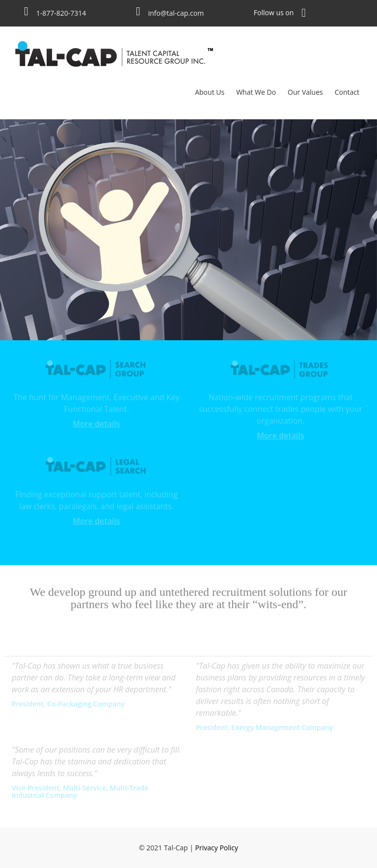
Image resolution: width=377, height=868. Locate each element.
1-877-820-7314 (61, 13)
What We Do (256, 92)
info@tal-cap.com (176, 13)
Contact (347, 92)
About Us (210, 92)
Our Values (305, 92)
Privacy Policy (217, 848)
